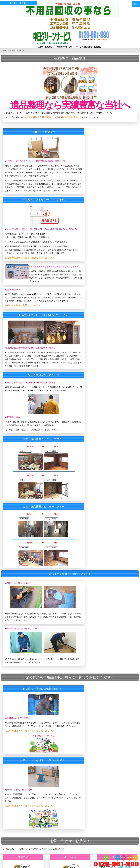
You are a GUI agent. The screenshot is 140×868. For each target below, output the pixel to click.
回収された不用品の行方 (26, 828)
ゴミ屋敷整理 (22, 758)
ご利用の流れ (22, 723)
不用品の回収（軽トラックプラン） (30, 740)
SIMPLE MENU (137, 3)
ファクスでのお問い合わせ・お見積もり (32, 810)
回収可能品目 (22, 730)
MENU (135, 858)
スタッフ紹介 (22, 719)
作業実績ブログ (23, 733)
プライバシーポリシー (25, 831)
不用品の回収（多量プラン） (28, 744)
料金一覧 (20, 838)
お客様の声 (21, 817)
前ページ (118, 858)
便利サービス (22, 786)
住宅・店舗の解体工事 (25, 779)
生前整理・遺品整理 (25, 754)
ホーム (4, 47)
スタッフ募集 (22, 824)
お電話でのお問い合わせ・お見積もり (31, 803)
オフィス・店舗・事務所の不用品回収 (31, 761)
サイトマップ (22, 835)
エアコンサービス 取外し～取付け (30, 768)
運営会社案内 (22, 821)
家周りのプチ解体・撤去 (26, 775)
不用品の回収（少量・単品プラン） (30, 747)
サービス (124, 858)
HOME (106, 858)
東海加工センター (24, 793)
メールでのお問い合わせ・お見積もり (31, 807)
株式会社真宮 (22, 796)
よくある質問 (22, 726)
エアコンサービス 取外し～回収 (29, 765)
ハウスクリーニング (25, 789)
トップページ (22, 716)
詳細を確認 (19, 577)
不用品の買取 (22, 751)
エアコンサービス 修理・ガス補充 (30, 772)
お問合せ (130, 858)
